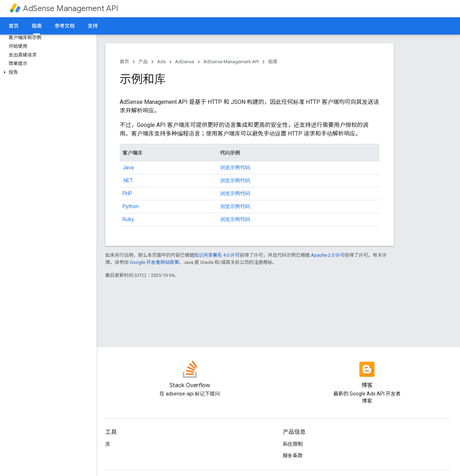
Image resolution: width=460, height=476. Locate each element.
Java (128, 168)
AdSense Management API (71, 8)
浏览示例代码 (235, 168)
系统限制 (293, 444)
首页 (14, 26)
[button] (47, 72)
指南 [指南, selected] (37, 26)
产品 (143, 62)
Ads (161, 62)
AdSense (185, 62)
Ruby (128, 219)
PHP (127, 193)
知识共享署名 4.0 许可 (217, 255)
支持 (93, 26)
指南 (273, 62)
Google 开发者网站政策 (154, 262)
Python (131, 206)
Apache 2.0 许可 (328, 255)
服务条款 (293, 456)
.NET (128, 180)
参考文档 (65, 26)
